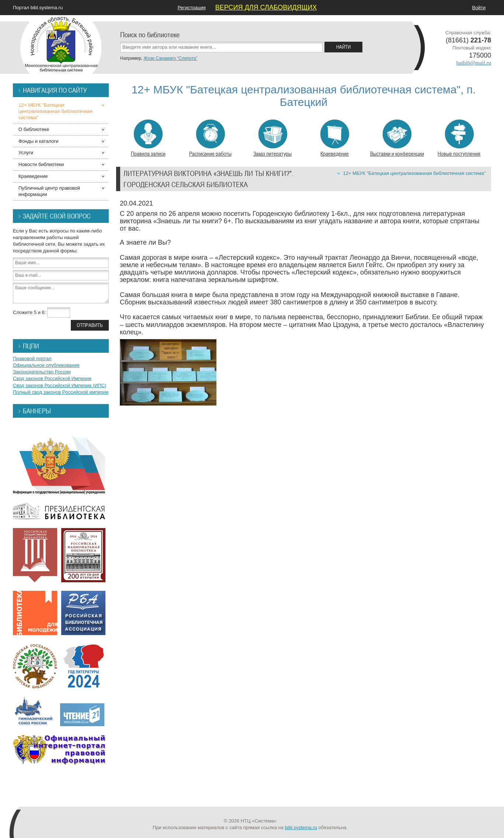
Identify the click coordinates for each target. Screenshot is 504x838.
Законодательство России (42, 372)
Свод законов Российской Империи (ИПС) (60, 385)
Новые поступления (459, 138)
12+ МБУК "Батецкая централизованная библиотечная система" (414, 173)
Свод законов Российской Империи (52, 378)
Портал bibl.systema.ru (38, 8)
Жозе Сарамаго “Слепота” (170, 58)
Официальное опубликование (46, 365)
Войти (479, 8)
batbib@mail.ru (474, 63)
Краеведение (335, 138)
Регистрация (192, 8)
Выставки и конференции (397, 138)
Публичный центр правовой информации (49, 191)
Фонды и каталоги (39, 141)
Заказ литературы (272, 138)
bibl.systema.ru (301, 827)
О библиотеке (34, 129)
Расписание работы (210, 138)
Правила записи (148, 138)
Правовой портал (32, 358)
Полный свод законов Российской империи (61, 392)
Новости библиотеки (41, 164)
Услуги (26, 153)
